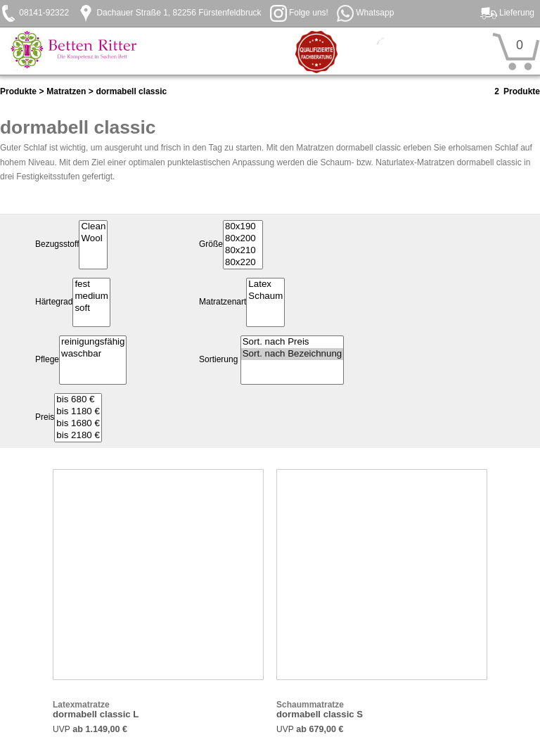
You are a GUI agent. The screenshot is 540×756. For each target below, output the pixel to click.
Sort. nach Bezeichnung (292, 354)
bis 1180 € (78, 412)
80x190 (243, 227)
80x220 (243, 263)
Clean (93, 227)
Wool (93, 239)
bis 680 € (78, 400)
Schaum (265, 296)
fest (91, 284)
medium (91, 296)
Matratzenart (223, 302)
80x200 (243, 239)
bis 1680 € (78, 424)
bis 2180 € (78, 436)
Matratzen (66, 91)
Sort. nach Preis (292, 342)
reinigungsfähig (93, 342)
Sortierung (218, 360)
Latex (265, 284)
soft (91, 308)
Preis (45, 418)
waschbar (93, 354)
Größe (211, 245)
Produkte (18, 91)
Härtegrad (54, 302)
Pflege (47, 360)
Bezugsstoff (57, 245)
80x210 (243, 251)
